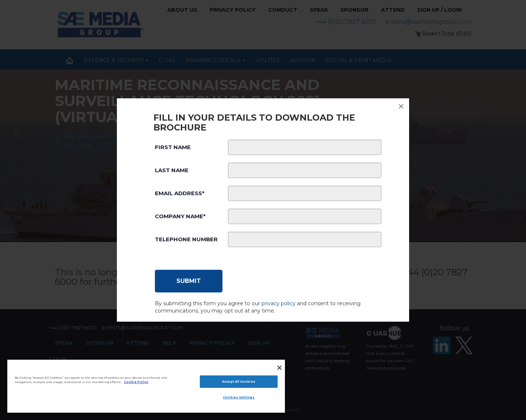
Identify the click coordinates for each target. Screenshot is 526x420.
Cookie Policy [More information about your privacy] (136, 382)
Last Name (172, 170)
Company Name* (180, 216)
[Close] (279, 368)
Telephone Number (186, 239)
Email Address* (180, 193)
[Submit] (189, 281)
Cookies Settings (239, 397)
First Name (173, 147)
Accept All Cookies (239, 382)
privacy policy (279, 303)
